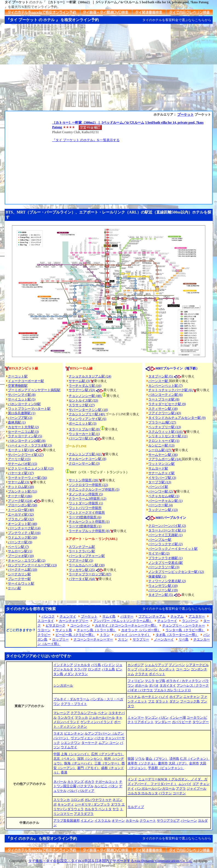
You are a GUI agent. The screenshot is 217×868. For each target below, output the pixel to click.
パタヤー (127, 616)
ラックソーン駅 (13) (163, 510)
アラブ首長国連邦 (66, 821)
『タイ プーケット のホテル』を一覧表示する (86, 140)
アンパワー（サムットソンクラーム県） (123, 621)
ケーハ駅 (15, 588)
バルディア (86, 791)
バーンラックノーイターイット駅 (173, 549)
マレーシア (62, 713)
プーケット (186, 115)
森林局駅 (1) (17, 422)
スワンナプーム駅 (82, 547)
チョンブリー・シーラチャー (184, 625)
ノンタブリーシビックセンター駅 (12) (176, 572)
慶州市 (163, 763)
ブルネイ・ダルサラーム (71, 699)
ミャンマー (136, 718)
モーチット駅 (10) (25, 450)
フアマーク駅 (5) (81, 560)
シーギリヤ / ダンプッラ (92, 804)
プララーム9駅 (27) (162, 422)
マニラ (150, 681)
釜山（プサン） (157, 759)
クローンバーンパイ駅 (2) (167, 526)
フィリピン (136, 681)
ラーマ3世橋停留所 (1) (85, 526)
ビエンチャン (74, 733)
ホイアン (176, 697)
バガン (164, 718)
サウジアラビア (168, 821)
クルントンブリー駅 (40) (87, 414)
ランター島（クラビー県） (185, 630)
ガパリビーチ (182, 722)
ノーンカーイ (164, 639)
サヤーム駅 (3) (19, 482)
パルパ (72, 791)
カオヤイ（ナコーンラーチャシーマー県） (126, 625)
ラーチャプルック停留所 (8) (89, 531)
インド (132, 779)
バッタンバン (148, 669)
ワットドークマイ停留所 (87, 513)
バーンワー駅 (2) (161, 491)
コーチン (179, 793)
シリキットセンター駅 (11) (168, 436)
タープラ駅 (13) (160, 482)
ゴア (196, 784)
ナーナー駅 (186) (20, 496)
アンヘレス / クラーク (193, 685)
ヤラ (116, 809)
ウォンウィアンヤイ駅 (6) (87, 419)
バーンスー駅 (159, 381)
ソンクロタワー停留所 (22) (88, 485)
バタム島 (108, 669)
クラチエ (141, 674)
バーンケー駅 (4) (160, 505)
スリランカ (62, 800)
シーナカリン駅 (19, 574)
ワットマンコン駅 (161, 464)
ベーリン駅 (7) (18, 547)
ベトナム (134, 697)
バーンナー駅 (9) (20, 542)
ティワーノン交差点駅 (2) (167, 581)
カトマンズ (76, 782)
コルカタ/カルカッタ (143, 793)
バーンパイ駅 (158, 487)
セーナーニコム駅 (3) (23, 432)
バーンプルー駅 (160, 540)
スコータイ (46, 621)
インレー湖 (178, 718)
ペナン (103, 713)
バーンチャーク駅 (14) (24, 528)
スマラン (81, 674)
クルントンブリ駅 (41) (85, 454)
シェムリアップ (156, 665)
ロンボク (94, 669)
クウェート (148, 821)
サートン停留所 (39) (84, 480)
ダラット (162, 701)
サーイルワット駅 (21, 584)
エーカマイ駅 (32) (21, 514)
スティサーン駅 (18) (163, 409)
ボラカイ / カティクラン (184, 681)
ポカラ (89, 782)
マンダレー (163, 722)
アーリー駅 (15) (19, 459)
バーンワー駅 (79, 438)
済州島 (174, 759)
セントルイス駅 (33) (83, 400)
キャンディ (66, 804)
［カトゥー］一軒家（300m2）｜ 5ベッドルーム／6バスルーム (98, 123)
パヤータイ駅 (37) (21, 473)
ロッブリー (60, 639)
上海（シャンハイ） (76, 754)
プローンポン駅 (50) (23, 505)
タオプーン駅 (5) (161, 376)
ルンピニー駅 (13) (161, 445)
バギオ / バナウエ (140, 690)
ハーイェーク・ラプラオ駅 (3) (30, 445)
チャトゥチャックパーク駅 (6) (171, 390)
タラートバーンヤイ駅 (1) (167, 530)
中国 (57, 754)
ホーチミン (150, 697)
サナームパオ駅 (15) (23, 464)
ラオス (58, 733)
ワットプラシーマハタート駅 (29, 409)
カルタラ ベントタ (98, 809)
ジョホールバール (102, 718)
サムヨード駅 (158, 468)
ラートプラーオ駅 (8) (164, 399)
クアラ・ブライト (74, 704)
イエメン (87, 821)
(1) (97, 434)
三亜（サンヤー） (108, 763)
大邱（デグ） (178, 763)
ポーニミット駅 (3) (83, 423)
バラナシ (165, 793)
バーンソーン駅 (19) (163, 590)
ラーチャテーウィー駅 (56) (28, 478)
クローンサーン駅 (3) (84, 463)
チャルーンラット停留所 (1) (89, 522)
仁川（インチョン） (195, 759)
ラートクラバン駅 (82, 551)
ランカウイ (66, 718)
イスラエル (103, 821)
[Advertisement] (109, 70)
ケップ (132, 669)
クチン (82, 727)
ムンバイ (185, 784)
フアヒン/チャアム (152, 616)
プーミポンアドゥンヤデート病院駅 (34, 390)
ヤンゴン (151, 718)
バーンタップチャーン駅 (87, 556)
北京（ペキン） (65, 759)
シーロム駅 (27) (160, 450)
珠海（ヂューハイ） (79, 763)
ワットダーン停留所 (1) (86, 503)
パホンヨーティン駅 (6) (165, 395)
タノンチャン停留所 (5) (86, 494)
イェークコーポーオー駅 (26, 381)
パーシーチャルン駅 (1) (165, 501)
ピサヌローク (56, 625)
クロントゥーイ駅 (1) (164, 441)
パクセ (99, 738)
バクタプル (85, 786)
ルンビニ (101, 786)
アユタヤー (197, 616)
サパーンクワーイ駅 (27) (26, 455)
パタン (113, 786)
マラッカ (81, 718)
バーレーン (189, 821)
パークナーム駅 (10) (23, 570)
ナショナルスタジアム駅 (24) (90, 376)
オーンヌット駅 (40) (23, 524)
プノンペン (177, 665)
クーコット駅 (18, 376)
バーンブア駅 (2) (20, 418)
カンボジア (136, 665)
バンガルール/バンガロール (155, 789)
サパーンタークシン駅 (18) (88, 410)
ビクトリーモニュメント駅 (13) (31, 468)
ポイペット (157, 674)
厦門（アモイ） (89, 768)
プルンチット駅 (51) (23, 491)
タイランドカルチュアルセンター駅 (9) (177, 418)
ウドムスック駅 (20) (23, 537)
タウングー (201, 722)
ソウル (140, 759)
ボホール (141, 685)
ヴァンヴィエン (82, 738)
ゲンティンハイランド (97, 722)
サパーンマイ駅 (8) (22, 395)
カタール (132, 821)
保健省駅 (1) (157, 576)
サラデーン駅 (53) (82, 390)
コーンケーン (80, 625)
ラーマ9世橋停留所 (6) (85, 517)
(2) (91, 438)
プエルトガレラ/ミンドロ (172, 690)
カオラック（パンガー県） (141, 630)
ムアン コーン (109, 743)
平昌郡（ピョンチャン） (166, 768)
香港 (64, 772)
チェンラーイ (167, 621)
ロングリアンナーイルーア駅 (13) (32, 565)
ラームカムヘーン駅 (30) (87, 565)
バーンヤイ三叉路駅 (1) (165, 535)
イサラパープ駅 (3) (162, 478)
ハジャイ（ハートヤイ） (133, 635)
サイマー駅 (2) (159, 553)
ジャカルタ (82, 665)
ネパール (60, 782)
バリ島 (96, 665)
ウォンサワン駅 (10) (163, 586)
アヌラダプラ (84, 814)
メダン (69, 674)
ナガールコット (107, 782)
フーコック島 (190, 701)
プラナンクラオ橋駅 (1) (165, 558)
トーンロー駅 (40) (21, 510)
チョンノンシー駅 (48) (85, 396)
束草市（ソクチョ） (142, 763)
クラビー (44, 635)
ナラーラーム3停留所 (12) (87, 499)
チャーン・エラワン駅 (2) (27, 560)
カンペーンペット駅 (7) (165, 386)
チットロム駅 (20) (21, 487)
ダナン (174, 701)
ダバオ (154, 685)
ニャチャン (192, 697)
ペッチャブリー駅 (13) (165, 427)
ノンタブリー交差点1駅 (166, 563)
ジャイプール (196, 789)
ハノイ (164, 697)
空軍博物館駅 (18, 386)
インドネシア (63, 665)
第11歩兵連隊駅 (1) (22, 413)
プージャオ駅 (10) (21, 556)
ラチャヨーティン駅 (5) (25, 436)
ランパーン (190, 621)
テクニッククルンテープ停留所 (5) (94, 490)
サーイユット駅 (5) (22, 399)
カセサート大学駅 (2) (23, 427)
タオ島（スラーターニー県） (177, 635)
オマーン (118, 821)
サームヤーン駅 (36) (163, 455)
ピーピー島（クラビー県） (75, 635)
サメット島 (64, 630)
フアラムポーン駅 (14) (165, 459)
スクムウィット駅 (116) (166, 432)
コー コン (183, 669)
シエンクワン (71, 743)
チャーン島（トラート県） (97, 630)
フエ (151, 701)
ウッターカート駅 (82, 434)
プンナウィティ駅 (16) (24, 533)
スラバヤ (80, 669)
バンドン (108, 665)
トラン (105, 635)
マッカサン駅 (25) (82, 570)
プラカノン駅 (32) (21, 519)
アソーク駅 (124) (21, 501)
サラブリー (141, 639)
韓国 (131, 759)
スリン (123, 639)
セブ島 (160, 681)
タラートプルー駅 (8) (85, 429)
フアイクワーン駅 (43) (165, 413)
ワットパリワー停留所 (85, 508)
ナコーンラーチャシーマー (93, 639)
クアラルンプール (84, 713)
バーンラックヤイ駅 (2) (165, 544)
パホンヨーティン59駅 (24, 404)
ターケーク (89, 743)
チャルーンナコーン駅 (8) (87, 459)
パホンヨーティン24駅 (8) (27, 441)
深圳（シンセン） (90, 759)
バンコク (48, 616)
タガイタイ (168, 685)
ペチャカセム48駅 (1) (164, 496)
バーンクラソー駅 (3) (164, 567)
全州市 (194, 763)
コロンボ (77, 800)
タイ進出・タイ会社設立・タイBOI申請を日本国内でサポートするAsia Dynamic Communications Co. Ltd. (110, 861)
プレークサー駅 (19, 579)
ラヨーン (44, 630)
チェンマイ (68, 616)
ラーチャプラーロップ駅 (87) (90, 574)
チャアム (177, 616)
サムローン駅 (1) (20, 551)
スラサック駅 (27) (82, 405)
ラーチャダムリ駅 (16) (85, 386)
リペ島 (184, 639)
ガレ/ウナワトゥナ (98, 800)
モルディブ (136, 807)
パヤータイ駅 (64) (82, 579)
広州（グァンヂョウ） (108, 754)
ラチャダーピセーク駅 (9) (167, 404)
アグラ (181, 789)
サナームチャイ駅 (161, 473)
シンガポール (63, 685)
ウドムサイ (69, 747)
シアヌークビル (197, 665)
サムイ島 (109, 616)
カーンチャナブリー (74, 621)
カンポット (167, 669)
